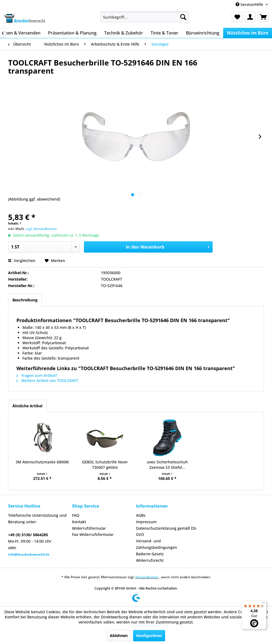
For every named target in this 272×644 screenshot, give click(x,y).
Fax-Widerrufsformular (93, 534)
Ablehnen (119, 636)
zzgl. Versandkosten (41, 229)
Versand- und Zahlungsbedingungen (157, 544)
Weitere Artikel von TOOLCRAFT (47, 380)
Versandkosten (147, 577)
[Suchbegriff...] (145, 17)
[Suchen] (183, 17)
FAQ (76, 515)
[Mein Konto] (250, 17)
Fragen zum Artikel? (37, 375)
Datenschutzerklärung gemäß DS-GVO (167, 531)
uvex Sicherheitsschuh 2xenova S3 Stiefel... (167, 465)
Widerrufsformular (89, 528)
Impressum (146, 522)
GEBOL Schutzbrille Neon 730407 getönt (105, 465)
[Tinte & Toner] (164, 33)
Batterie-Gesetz (150, 554)
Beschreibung (25, 300)
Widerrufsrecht (150, 560)
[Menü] (263, 604)
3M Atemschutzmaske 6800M (42, 462)
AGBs (141, 515)
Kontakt (79, 522)
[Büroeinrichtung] (203, 33)
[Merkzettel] (237, 17)
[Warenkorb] (263, 17)
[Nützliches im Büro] (248, 33)
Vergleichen (22, 261)
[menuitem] (145, 17)
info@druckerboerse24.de (29, 554)
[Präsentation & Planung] (72, 33)
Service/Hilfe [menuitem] (250, 4)
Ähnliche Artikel (27, 406)
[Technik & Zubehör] (124, 33)
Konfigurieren (149, 636)
